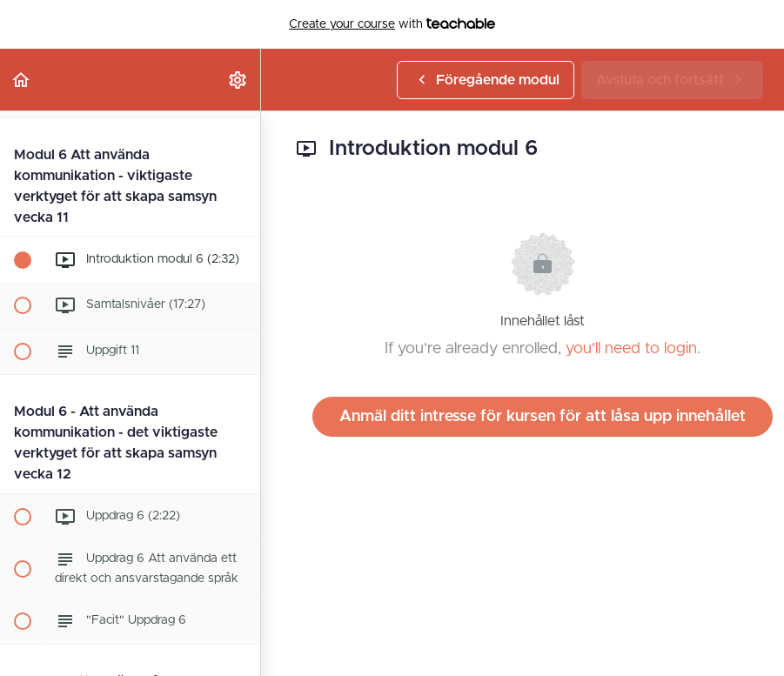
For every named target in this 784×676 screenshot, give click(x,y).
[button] (22, 80)
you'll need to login (631, 349)
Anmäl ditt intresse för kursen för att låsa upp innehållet (543, 417)
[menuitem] (238, 80)
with (392, 24)
